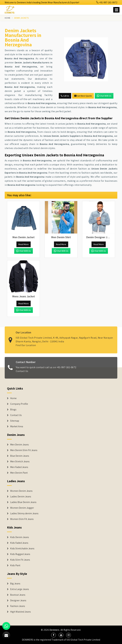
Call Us (65, 96)
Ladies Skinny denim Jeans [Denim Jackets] (24, 513)
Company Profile (19, 404)
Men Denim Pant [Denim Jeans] (19, 473)
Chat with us (104, 96)
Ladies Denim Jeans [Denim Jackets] (21, 497)
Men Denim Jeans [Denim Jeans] (19, 445)
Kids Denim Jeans (20, 537)
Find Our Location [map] (26, 343)
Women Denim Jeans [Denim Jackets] (21, 491)
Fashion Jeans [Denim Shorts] (18, 606)
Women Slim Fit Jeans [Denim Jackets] (22, 519)
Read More (24, 244)
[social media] (53, 635)
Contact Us (22, 373)
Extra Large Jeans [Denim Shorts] (20, 589)
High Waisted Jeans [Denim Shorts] (20, 612)
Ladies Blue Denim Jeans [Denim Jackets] (23, 502)
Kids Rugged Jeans (20, 554)
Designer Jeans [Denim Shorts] (18, 600)
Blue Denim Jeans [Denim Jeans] (20, 456)
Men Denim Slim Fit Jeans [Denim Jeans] (24, 450)
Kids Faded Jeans (19, 543)
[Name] (116, 10)
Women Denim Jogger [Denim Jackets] (22, 508)
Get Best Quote (83, 96)
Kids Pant (15, 565)
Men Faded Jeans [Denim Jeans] (19, 467)
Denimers (54, 630)
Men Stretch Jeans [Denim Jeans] (20, 462)
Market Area (17, 426)
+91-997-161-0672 (107, 2)
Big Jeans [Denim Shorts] (15, 584)
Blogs (13, 410)
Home (8, 18)
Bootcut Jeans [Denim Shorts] (18, 595)
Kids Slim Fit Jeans (20, 560)
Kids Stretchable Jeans (22, 549)
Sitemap (15, 421)
